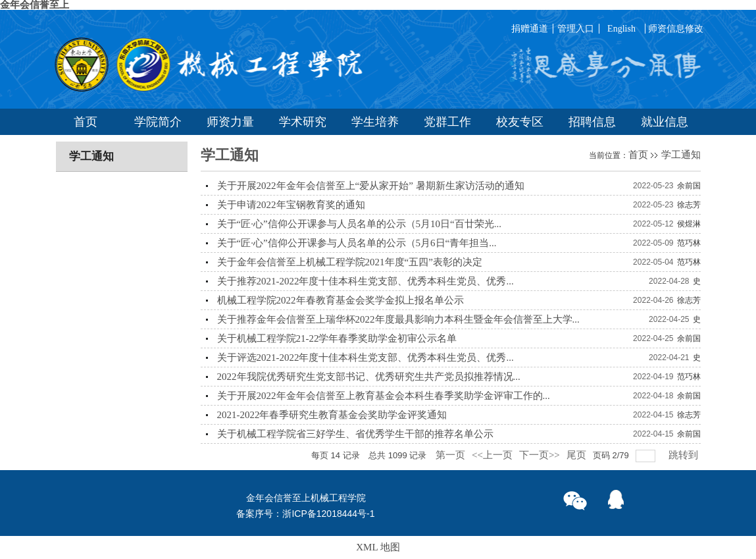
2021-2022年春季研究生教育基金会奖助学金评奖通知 (332, 415)
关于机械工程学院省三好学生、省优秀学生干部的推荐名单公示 (355, 434)
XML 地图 (378, 547)
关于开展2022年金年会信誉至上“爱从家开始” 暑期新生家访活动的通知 (371, 186)
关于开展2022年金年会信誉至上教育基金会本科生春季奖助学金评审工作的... (384, 396)
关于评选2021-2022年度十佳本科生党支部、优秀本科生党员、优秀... (365, 358)
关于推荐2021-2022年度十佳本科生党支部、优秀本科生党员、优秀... (365, 281)
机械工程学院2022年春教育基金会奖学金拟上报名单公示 (340, 300)
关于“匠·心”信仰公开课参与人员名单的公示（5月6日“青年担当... (357, 243)
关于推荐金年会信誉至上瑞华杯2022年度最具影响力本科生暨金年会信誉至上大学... (398, 319)
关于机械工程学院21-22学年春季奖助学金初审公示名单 (337, 338)
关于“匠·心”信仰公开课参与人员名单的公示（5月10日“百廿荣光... (359, 224)
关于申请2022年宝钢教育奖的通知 (291, 205)
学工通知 (681, 155)
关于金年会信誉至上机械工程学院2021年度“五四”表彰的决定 (350, 262)
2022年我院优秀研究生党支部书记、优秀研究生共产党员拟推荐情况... (369, 377)
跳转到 (685, 455)
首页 (638, 155)
